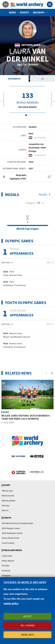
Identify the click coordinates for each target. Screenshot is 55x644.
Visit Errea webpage (37, 456)
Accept (28, 616)
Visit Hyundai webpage (18, 456)
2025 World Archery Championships (17, 523)
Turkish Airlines (18, 472)
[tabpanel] (27, 99)
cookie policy (11, 603)
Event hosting (8, 543)
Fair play (5, 505)
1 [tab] (26, 115)
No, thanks (28, 625)
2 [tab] (29, 115)
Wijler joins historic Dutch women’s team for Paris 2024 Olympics (26, 417)
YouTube (6, 566)
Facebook (6, 571)
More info (28, 635)
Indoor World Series (11, 538)
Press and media (12, 550)
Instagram (6, 575)
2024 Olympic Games (11, 528)
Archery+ (39, 12)
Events (24, 12)
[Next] (52, 373)
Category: (31, 203)
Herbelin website (37, 472)
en (6, 4)
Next (53, 101)
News (12, 12)
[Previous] (46, 373)
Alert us (5, 510)
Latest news (7, 556)
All (39, 203)
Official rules (7, 491)
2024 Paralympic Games (12, 533)
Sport (7, 485)
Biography (14, 79)
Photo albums (8, 561)
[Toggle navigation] (50, 4)
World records (8, 496)
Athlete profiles (9, 501)
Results (43, 194)
